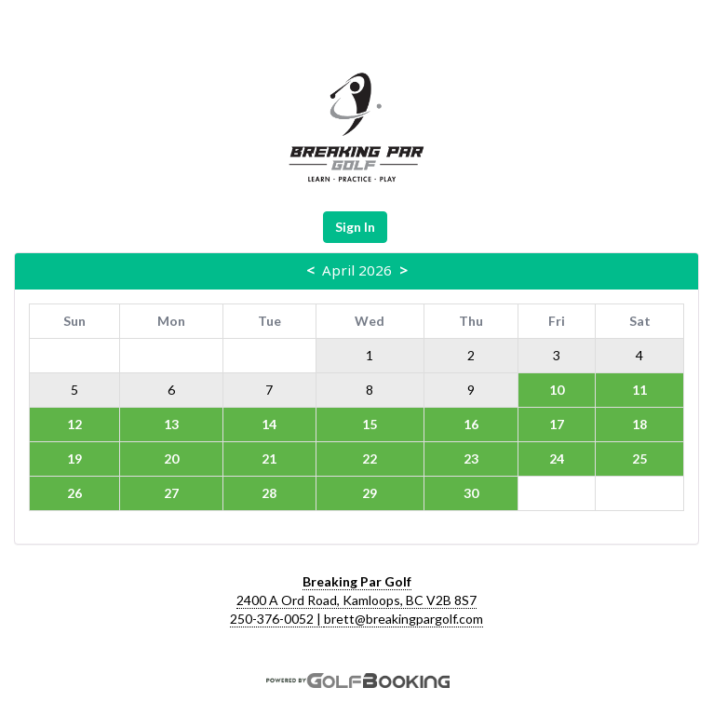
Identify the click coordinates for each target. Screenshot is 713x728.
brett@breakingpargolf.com (404, 619)
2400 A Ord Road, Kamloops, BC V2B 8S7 (356, 600)
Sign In (355, 227)
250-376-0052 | (277, 619)
